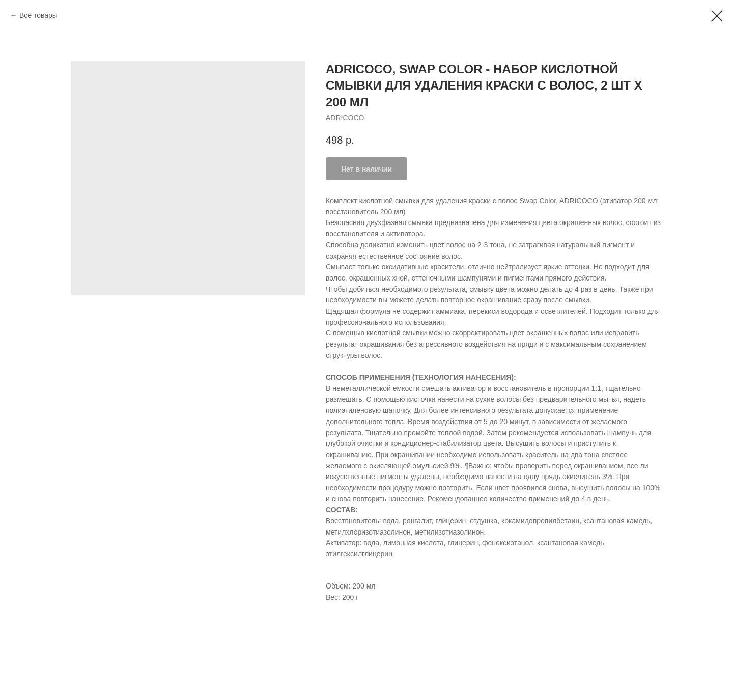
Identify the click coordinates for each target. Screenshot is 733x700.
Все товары (38, 15)
